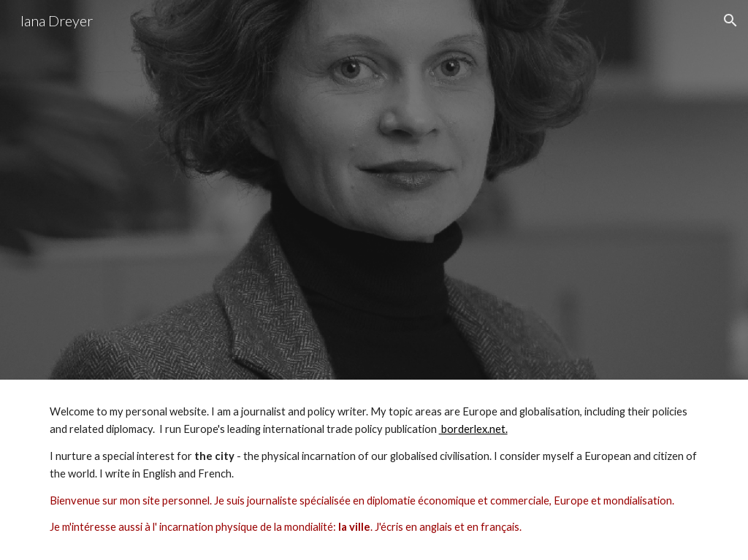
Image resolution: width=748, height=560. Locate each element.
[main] (374, 470)
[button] (730, 20)
